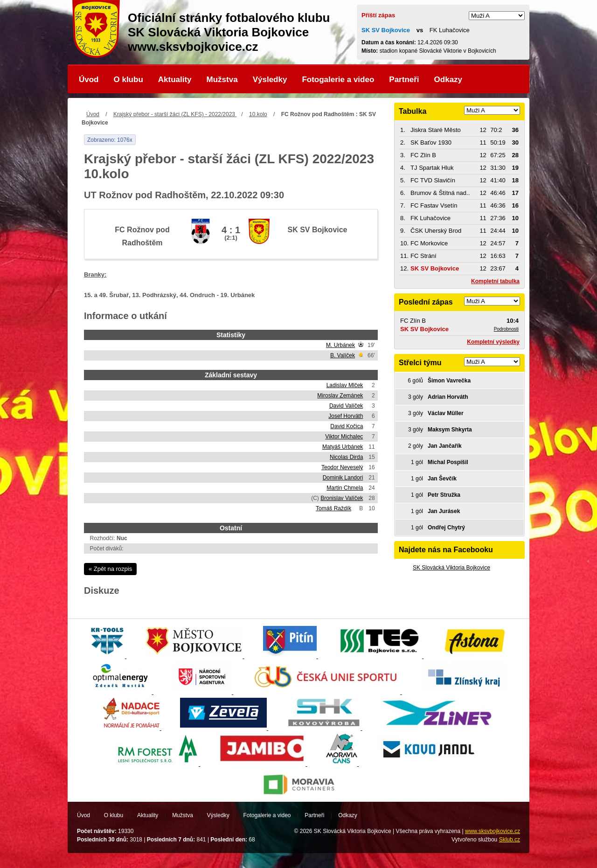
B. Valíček (343, 355)
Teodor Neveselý (342, 467)
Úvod (89, 80)
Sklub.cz (510, 840)
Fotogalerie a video (338, 80)
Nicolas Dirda (346, 457)
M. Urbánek (340, 345)
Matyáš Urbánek (343, 447)
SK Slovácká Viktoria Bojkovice (451, 568)
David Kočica (347, 426)
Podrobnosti (506, 329)
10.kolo (258, 114)
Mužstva (222, 80)
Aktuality (175, 80)
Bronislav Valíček (342, 498)
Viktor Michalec (344, 437)
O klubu (128, 80)
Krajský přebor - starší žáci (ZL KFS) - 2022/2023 (175, 114)
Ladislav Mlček (345, 385)
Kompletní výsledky (493, 342)
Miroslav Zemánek (340, 396)
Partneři (404, 80)
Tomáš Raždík (333, 508)
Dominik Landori (343, 478)
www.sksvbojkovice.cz (493, 831)
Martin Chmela (345, 488)
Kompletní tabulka (495, 281)
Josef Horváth (346, 416)
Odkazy (448, 80)
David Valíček (346, 406)
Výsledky (270, 80)
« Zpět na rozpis (110, 569)
